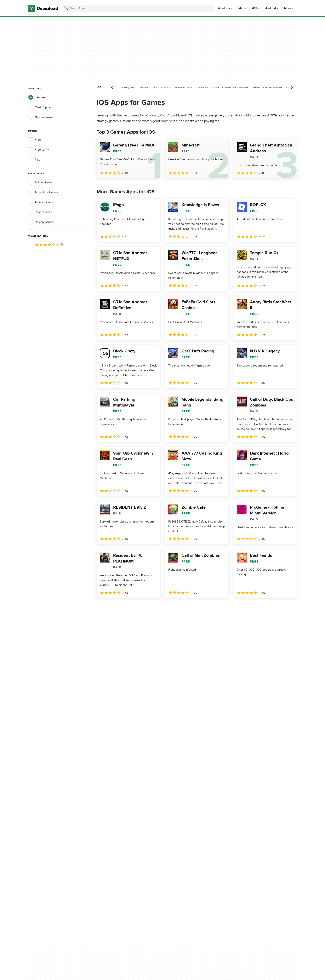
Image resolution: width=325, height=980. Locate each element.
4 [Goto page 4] (133, 607)
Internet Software (273, 87)
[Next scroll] (292, 87)
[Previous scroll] (112, 87)
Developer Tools (183, 87)
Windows (224, 8)
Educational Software (207, 87)
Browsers (143, 87)
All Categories (127, 87)
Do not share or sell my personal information (193, 825)
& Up (46, 245)
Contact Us (110, 816)
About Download (114, 801)
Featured (37, 97)
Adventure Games (43, 192)
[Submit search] (66, 8)
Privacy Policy (187, 801)
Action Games (40, 182)
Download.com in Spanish (120, 823)
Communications (161, 87)
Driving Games (41, 222)
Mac (241, 8)
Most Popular (40, 107)
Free (35, 140)
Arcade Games (41, 202)
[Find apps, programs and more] (138, 8)
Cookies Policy (188, 816)
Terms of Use (187, 808)
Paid (34, 160)
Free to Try (39, 150)
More (289, 8)
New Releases (41, 117)
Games (256, 88)
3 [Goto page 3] (122, 607)
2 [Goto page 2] (112, 607)
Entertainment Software (235, 87)
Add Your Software (115, 808)
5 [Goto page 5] (144, 607)
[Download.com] (43, 8)
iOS (255, 8)
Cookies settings (189, 834)
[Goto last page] (289, 607)
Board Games (40, 212)
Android (271, 8)
